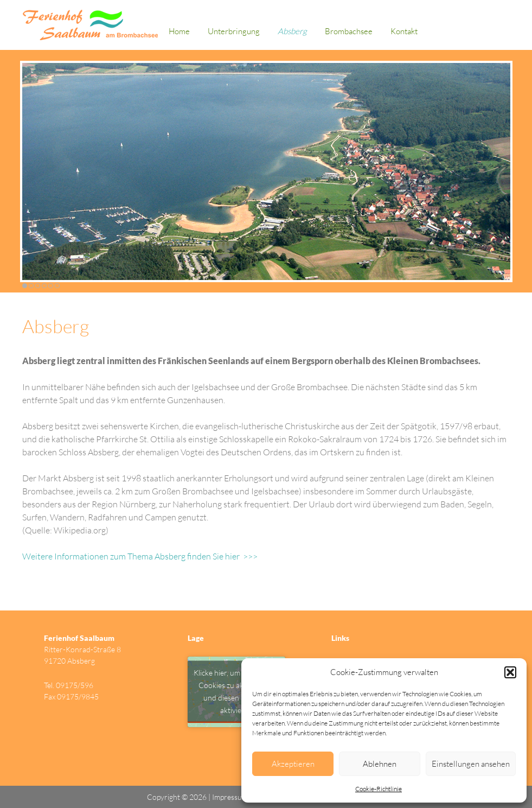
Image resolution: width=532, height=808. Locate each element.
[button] (510, 672)
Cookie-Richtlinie (379, 789)
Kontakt (404, 31)
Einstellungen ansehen (471, 764)
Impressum (231, 797)
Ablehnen (380, 764)
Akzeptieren (293, 764)
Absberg (292, 31)
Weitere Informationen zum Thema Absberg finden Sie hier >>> (140, 556)
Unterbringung (234, 31)
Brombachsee (349, 31)
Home (179, 31)
